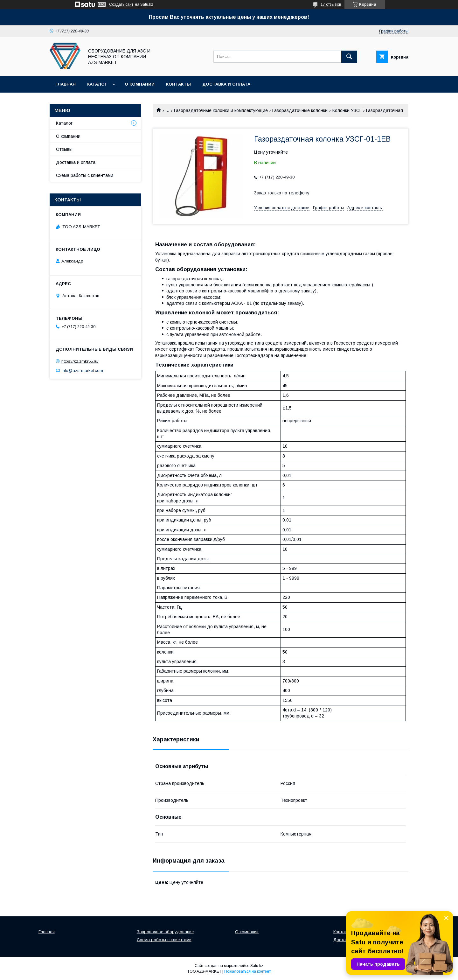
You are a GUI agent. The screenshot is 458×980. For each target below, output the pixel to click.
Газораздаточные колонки (300, 110)
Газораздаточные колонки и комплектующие (221, 110)
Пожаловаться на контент (247, 971)
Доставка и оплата (226, 84)
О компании (140, 84)
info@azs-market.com (82, 370)
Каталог (97, 84)
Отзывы (64, 149)
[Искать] (349, 57)
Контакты (178, 84)
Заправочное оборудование (165, 932)
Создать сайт (121, 4)
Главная (66, 84)
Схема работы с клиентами (85, 175)
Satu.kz (257, 966)
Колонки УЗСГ (347, 110)
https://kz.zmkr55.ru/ (80, 361)
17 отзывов (331, 4)
